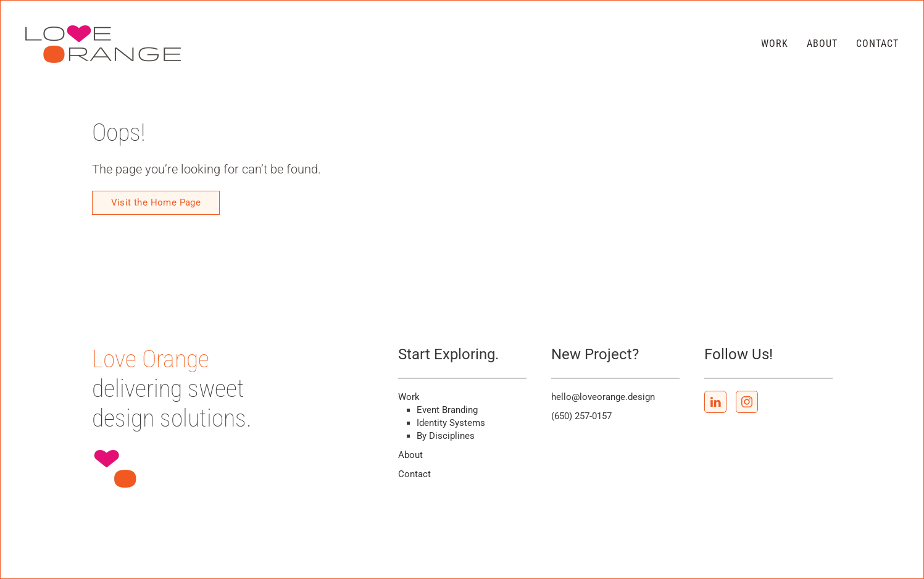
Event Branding (447, 410)
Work (775, 44)
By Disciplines (446, 436)
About (822, 44)
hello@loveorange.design (603, 397)
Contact (877, 44)
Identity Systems (451, 423)
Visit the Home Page (156, 202)
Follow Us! (739, 354)
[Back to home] (105, 44)
